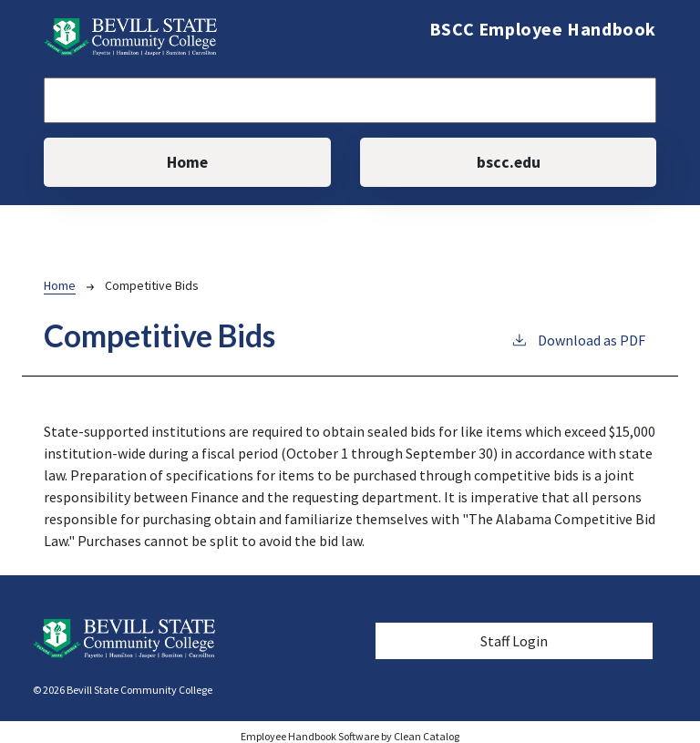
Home (187, 162)
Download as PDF (578, 339)
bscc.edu (509, 162)
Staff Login (514, 641)
